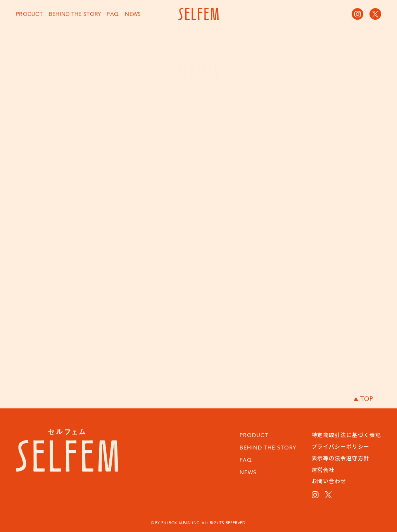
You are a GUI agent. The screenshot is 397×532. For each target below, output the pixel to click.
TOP (363, 399)
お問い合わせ (329, 481)
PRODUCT (29, 14)
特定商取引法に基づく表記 (347, 435)
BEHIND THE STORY (75, 14)
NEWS (133, 14)
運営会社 (323, 470)
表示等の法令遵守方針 (341, 458)
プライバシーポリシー (341, 446)
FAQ (113, 14)
